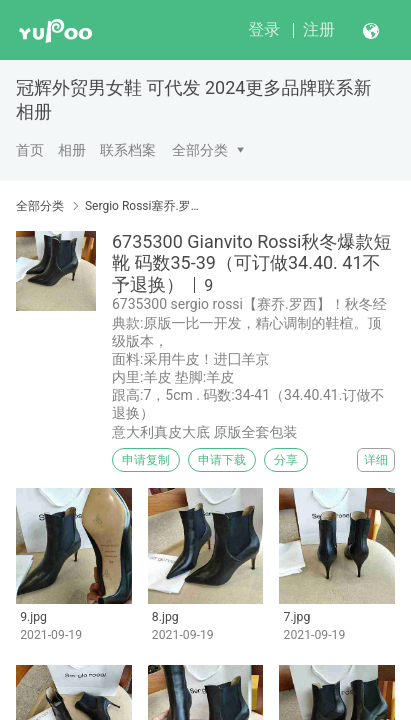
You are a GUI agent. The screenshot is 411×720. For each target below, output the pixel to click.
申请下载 (222, 460)
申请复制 (146, 460)
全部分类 (200, 150)
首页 (30, 150)
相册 (72, 150)
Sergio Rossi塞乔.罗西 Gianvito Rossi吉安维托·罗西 (144, 206)
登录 (264, 29)
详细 (376, 460)
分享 (286, 460)
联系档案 (128, 150)
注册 (319, 29)
